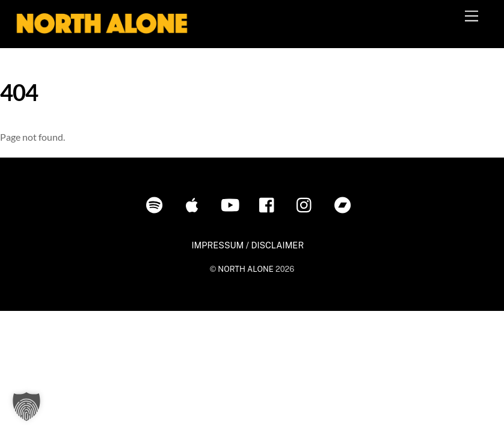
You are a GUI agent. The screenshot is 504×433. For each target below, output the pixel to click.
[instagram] (307, 204)
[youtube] (232, 204)
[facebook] (270, 204)
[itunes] (195, 204)
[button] (26, 407)
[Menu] (472, 17)
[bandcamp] (345, 204)
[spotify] (157, 204)
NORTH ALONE (245, 269)
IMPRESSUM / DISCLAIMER (247, 245)
